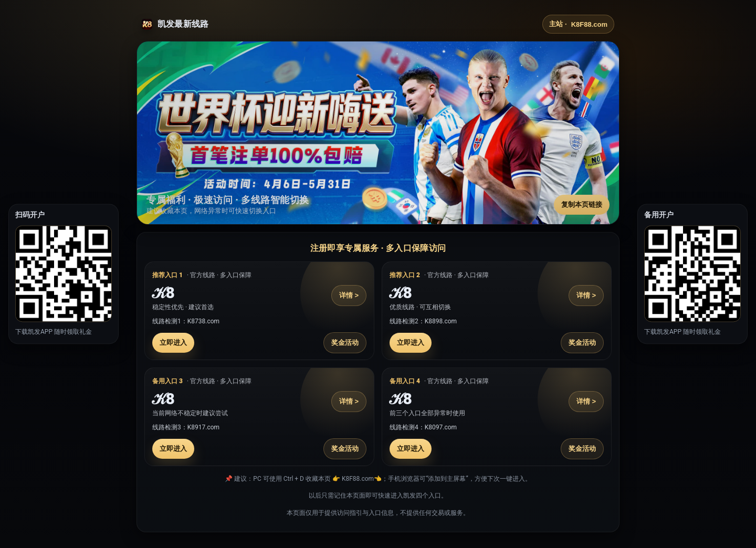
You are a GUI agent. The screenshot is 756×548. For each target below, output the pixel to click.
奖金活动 (345, 342)
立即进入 (173, 342)
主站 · (578, 24)
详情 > (349, 295)
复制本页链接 (582, 204)
